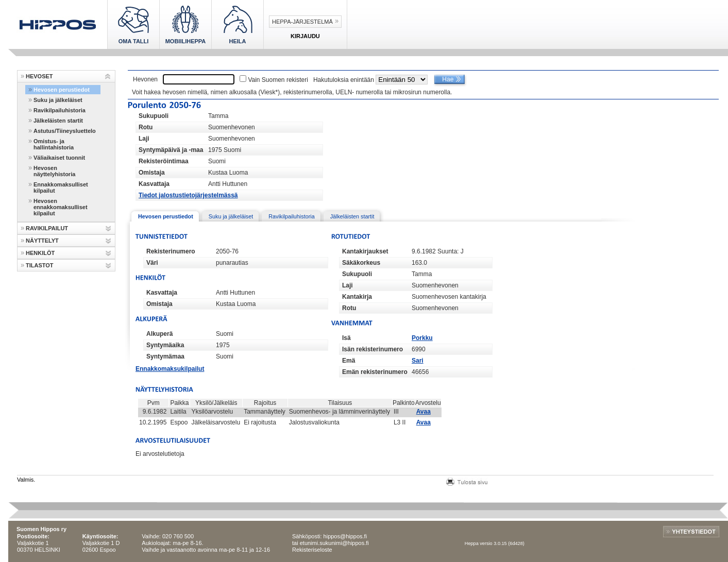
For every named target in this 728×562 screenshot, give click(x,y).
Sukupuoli (154, 116)
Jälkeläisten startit (58, 121)
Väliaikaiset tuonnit (59, 158)
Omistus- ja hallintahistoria (54, 144)
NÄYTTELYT (42, 241)
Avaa (424, 412)
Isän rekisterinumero (373, 349)
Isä (346, 338)
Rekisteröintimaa (164, 161)
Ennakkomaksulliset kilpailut (61, 188)
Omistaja (152, 173)
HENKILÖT (40, 253)
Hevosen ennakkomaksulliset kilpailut (61, 207)
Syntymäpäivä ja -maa (171, 150)
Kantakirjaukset (365, 251)
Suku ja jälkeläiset (58, 100)
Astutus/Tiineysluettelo (65, 131)
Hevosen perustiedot (62, 90)
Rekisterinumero (171, 251)
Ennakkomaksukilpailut (170, 369)
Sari (418, 361)
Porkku (422, 338)
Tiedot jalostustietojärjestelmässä (188, 195)
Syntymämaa (165, 356)
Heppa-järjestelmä (302, 22)
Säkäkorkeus (361, 263)
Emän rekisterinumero (375, 372)
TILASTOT (40, 265)
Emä (349, 361)
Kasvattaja (154, 184)
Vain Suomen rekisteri (278, 80)
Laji (144, 139)
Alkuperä (159, 334)
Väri (152, 263)
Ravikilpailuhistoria (60, 110)
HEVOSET (39, 76)
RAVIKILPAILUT (47, 228)
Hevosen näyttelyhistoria (54, 171)
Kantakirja (357, 297)
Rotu (146, 127)
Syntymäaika (165, 345)
